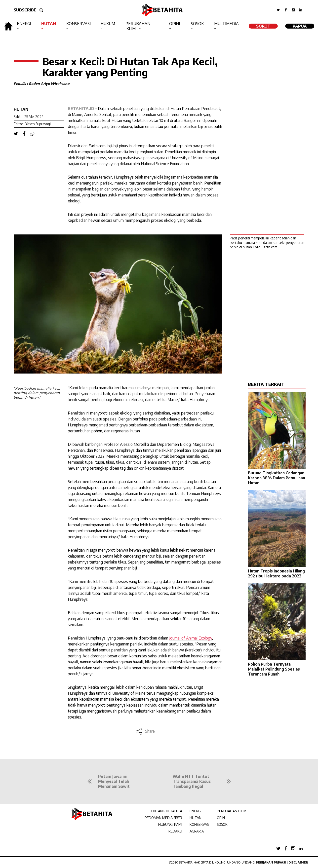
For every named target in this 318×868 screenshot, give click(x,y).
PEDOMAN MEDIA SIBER (163, 818)
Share (145, 731)
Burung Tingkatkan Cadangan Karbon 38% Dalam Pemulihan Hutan (277, 478)
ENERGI (196, 811)
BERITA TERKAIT (266, 384)
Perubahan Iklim (138, 26)
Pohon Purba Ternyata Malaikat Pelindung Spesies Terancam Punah (274, 669)
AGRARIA (197, 831)
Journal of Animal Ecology (191, 638)
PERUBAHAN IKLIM (232, 811)
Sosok (197, 24)
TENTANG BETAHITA (165, 811)
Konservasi (79, 24)
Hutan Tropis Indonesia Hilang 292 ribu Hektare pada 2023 (276, 573)
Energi (24, 24)
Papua (300, 26)
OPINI (221, 818)
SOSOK (222, 824)
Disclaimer (298, 862)
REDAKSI (175, 831)
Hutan (49, 24)
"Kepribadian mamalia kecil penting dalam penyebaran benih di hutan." (37, 393)
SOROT (263, 26)
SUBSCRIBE (25, 10)
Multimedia (226, 24)
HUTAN (196, 818)
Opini (175, 24)
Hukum (108, 24)
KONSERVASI (199, 824)
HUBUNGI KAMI (170, 824)
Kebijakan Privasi (271, 862)
